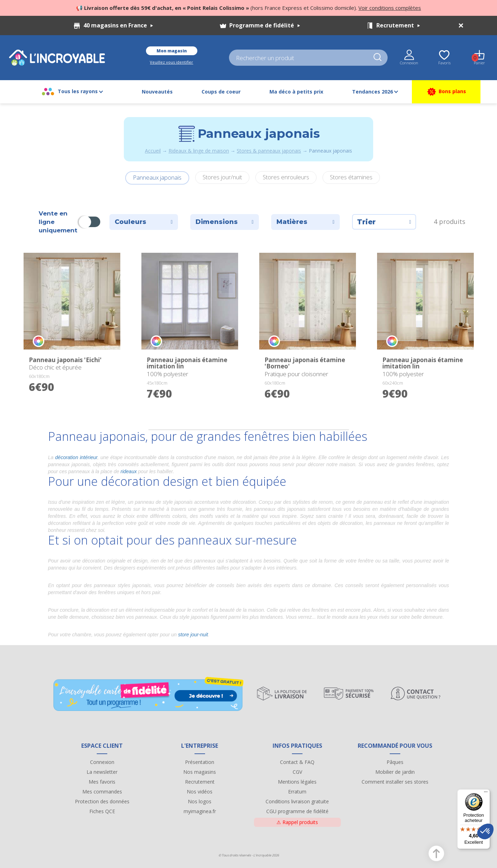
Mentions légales (297, 782)
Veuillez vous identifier (171, 62)
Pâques (395, 762)
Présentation (200, 762)
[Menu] (486, 793)
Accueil (153, 151)
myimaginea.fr (200, 811)
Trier (384, 222)
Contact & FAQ (297, 762)
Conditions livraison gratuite (297, 801)
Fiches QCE (102, 811)
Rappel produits (297, 822)
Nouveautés (157, 92)
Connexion (102, 762)
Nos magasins (200, 772)
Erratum (297, 792)
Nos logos (200, 801)
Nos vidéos (200, 792)
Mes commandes (102, 792)
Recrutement (398, 25)
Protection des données (102, 801)
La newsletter (102, 772)
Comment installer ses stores (395, 782)
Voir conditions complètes (390, 8)
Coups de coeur (221, 92)
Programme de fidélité (265, 25)
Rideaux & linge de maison (199, 151)
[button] (485, 831)
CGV (297, 772)
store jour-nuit (193, 635)
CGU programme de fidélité (297, 811)
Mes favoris (102, 782)
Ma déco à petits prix (296, 92)
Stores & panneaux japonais (269, 151)
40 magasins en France (118, 25)
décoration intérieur (76, 457)
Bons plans (446, 92)
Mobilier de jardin (395, 772)
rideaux (129, 471)
